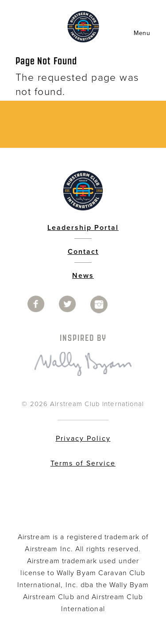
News (83, 276)
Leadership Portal (83, 228)
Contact (83, 252)
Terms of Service (83, 463)
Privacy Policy (83, 439)
